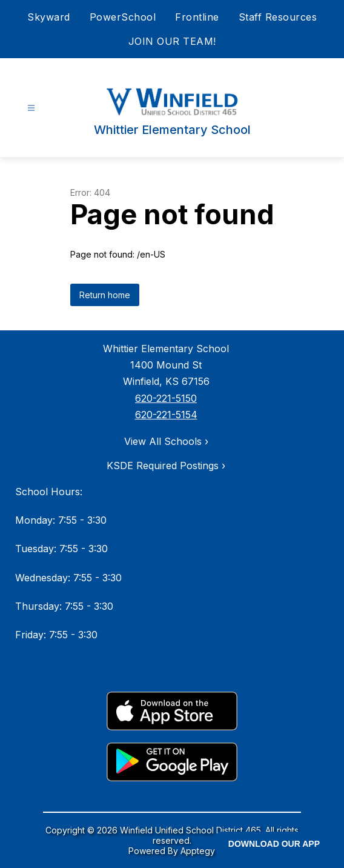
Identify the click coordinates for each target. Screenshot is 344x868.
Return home (105, 295)
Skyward (49, 17)
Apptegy (198, 851)
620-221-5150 (166, 398)
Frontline (197, 17)
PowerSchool (123, 17)
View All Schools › (166, 441)
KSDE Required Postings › (166, 466)
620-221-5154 (166, 415)
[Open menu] (31, 108)
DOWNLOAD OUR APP (274, 844)
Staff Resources (278, 17)
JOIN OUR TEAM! (172, 41)
